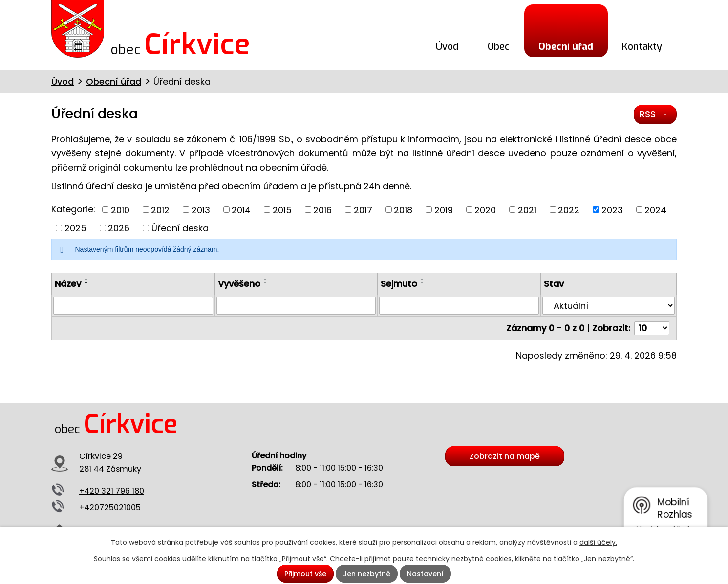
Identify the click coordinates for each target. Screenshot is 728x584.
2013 (201, 209)
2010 (120, 209)
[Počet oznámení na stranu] (652, 328)
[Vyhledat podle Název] (133, 305)
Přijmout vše (305, 574)
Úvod (447, 46)
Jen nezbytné (367, 574)
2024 (655, 209)
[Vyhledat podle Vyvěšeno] (296, 305)
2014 (241, 209)
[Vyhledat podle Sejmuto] (459, 305)
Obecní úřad (566, 46)
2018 (403, 209)
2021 (527, 209)
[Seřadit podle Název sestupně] (86, 283)
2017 (363, 209)
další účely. (598, 542)
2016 (322, 209)
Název (68, 284)
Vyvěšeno (239, 284)
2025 (75, 228)
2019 (444, 209)
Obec (499, 46)
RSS (655, 114)
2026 (119, 228)
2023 (612, 209)
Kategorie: (73, 209)
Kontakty (642, 46)
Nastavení (425, 574)
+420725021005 (110, 508)
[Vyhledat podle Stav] (609, 305)
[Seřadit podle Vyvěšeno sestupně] (266, 283)
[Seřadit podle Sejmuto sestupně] (423, 283)
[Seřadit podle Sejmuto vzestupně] (423, 279)
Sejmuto (399, 284)
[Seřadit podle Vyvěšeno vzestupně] (266, 279)
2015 (282, 209)
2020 (485, 209)
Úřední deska (180, 228)
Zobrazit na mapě (505, 456)
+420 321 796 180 (112, 491)
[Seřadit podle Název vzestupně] (86, 279)
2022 (569, 209)
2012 (160, 209)
